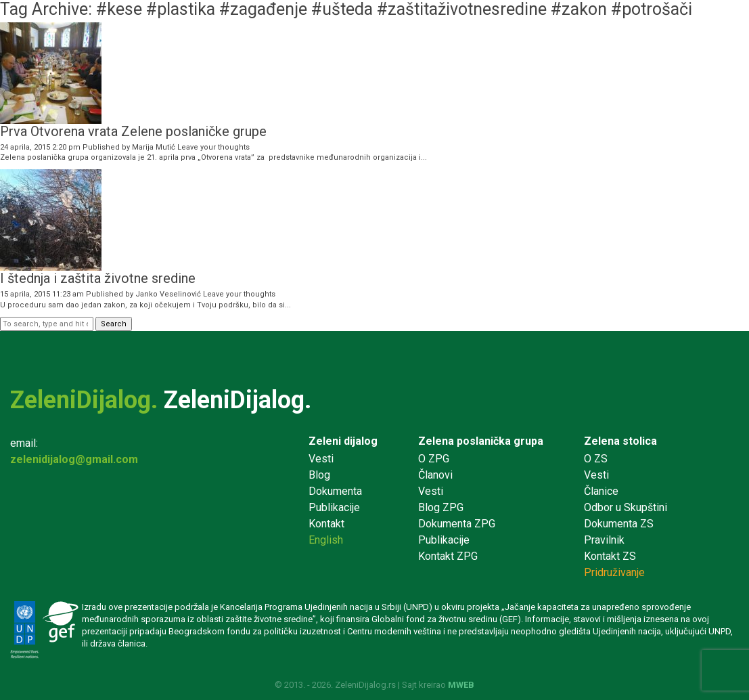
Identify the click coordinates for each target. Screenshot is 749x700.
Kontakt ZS (610, 556)
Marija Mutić (154, 147)
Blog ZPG (441, 507)
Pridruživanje (614, 572)
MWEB (461, 685)
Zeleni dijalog (343, 441)
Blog (319, 475)
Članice (601, 491)
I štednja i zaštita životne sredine (98, 278)
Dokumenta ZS (619, 524)
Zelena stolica (620, 441)
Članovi (435, 475)
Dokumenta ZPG (457, 524)
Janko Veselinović (168, 294)
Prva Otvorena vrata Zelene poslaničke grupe (133, 131)
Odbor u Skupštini (626, 507)
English (326, 540)
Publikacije (334, 507)
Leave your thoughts (213, 147)
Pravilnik (604, 540)
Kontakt (326, 524)
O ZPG (434, 459)
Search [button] (114, 324)
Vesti (321, 459)
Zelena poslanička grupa (481, 441)
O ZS (596, 459)
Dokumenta (335, 491)
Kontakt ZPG (448, 556)
